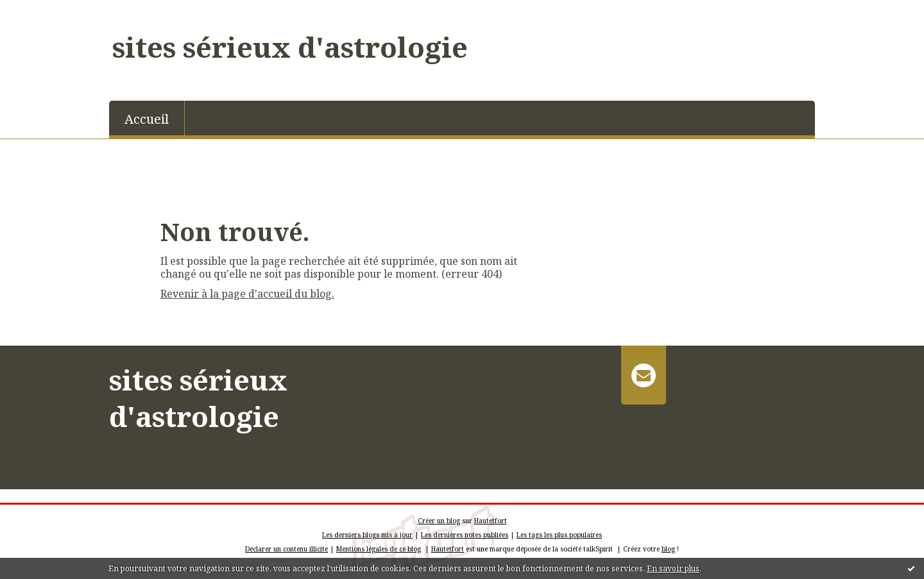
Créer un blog (439, 521)
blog (668, 549)
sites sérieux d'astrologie (290, 47)
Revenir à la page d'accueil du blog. (247, 294)
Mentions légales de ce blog (379, 549)
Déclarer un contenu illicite (287, 549)
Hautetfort (491, 521)
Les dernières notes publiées (465, 535)
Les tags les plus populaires (559, 535)
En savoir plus (673, 568)
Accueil (147, 119)
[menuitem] (147, 118)
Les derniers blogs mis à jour (367, 535)
